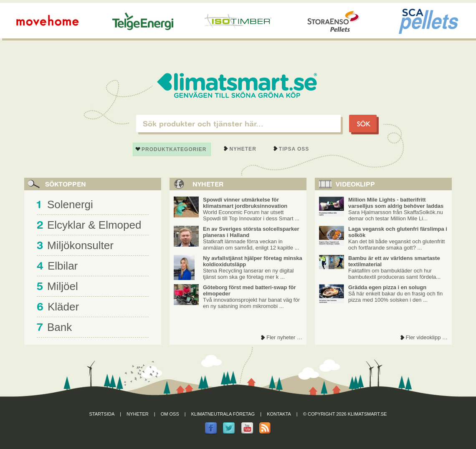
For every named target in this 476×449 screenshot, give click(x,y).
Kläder (63, 307)
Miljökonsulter (80, 245)
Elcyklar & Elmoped (94, 225)
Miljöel (63, 286)
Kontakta (279, 414)
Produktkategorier (174, 149)
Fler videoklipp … (427, 337)
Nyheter (243, 149)
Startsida (102, 414)
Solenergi (70, 204)
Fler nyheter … (284, 337)
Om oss (170, 414)
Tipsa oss (294, 149)
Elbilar (63, 266)
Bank (59, 327)
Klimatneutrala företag (223, 414)
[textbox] (238, 124)
